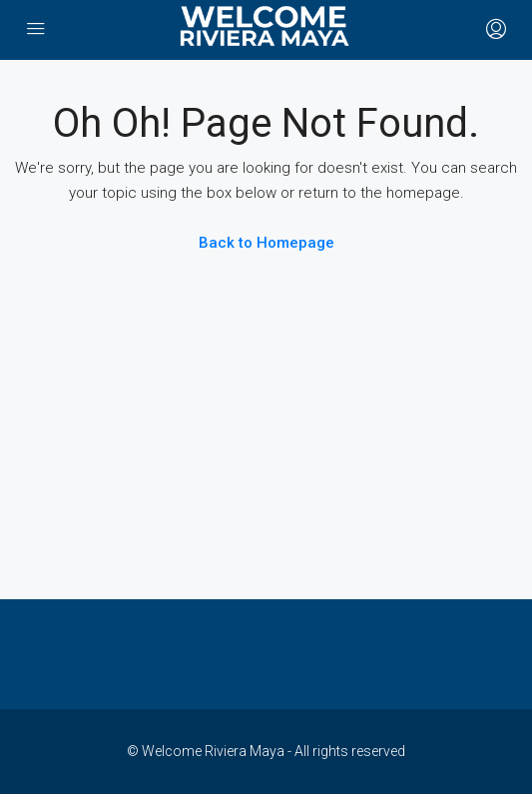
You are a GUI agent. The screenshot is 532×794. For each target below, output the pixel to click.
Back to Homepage (266, 243)
